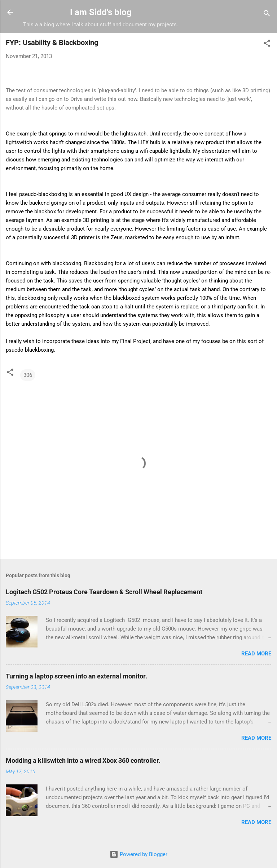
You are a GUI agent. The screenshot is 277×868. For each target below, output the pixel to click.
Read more (256, 654)
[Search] (267, 15)
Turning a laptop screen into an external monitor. (76, 676)
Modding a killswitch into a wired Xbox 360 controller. (83, 760)
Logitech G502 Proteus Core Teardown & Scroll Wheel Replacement (104, 592)
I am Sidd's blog (101, 12)
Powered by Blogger (138, 854)
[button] (267, 44)
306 (28, 375)
